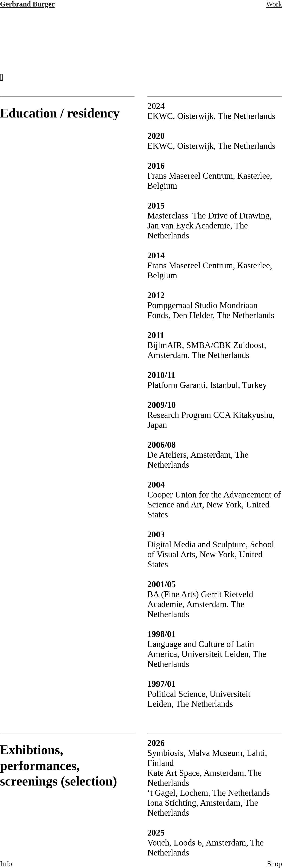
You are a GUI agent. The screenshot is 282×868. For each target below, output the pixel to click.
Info (6, 864)
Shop (275, 864)
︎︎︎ (2, 77)
